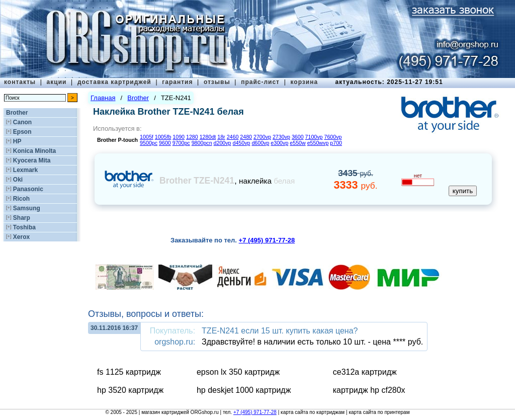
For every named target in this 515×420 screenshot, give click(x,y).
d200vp (223, 143)
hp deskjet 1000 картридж (244, 390)
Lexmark (25, 170)
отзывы (217, 82)
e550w (297, 143)
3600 (298, 137)
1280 (192, 137)
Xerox (21, 237)
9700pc (181, 143)
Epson (22, 132)
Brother (17, 113)
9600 (165, 143)
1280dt (208, 137)
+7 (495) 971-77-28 (255, 412)
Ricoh (21, 199)
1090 (179, 137)
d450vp (241, 143)
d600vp (260, 143)
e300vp (279, 143)
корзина (304, 82)
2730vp (281, 137)
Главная (103, 98)
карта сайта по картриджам (313, 412)
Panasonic (28, 189)
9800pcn (202, 143)
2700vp (262, 137)
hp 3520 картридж (130, 390)
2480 (246, 137)
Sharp (22, 218)
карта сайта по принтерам (379, 412)
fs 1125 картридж (129, 372)
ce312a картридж (365, 372)
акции (57, 82)
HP (17, 141)
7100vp (314, 137)
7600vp (333, 137)
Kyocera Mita (32, 160)
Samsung (27, 208)
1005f (147, 137)
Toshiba (24, 227)
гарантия (177, 82)
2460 (233, 137)
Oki (18, 180)
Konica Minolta (34, 151)
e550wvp (318, 143)
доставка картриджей (114, 82)
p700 (336, 143)
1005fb (163, 137)
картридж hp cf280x (369, 390)
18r (221, 137)
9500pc (149, 143)
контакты (20, 82)
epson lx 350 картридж (238, 372)
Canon (22, 122)
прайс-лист (260, 82)
